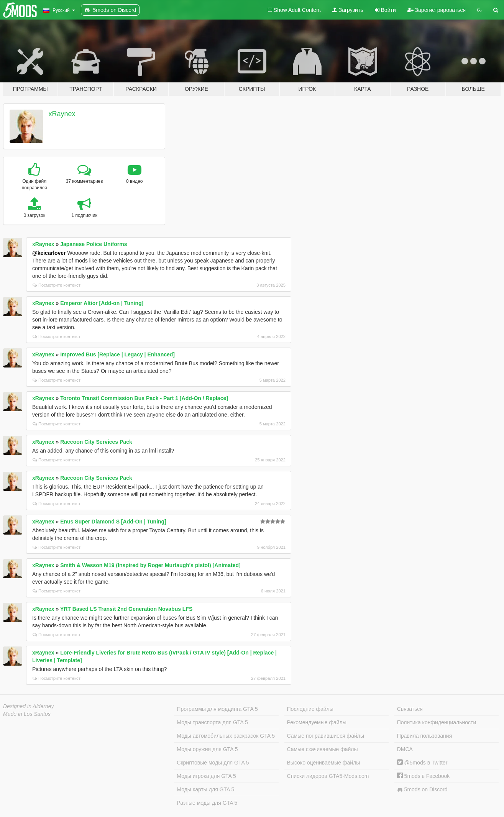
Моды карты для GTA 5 (205, 789)
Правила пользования (425, 736)
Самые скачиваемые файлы (323, 749)
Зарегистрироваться (437, 10)
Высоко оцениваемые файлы (324, 763)
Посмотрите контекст (57, 285)
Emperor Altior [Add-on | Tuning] (102, 303)
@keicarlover (49, 253)
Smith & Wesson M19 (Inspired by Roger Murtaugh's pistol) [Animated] (150, 565)
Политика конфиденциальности (437, 722)
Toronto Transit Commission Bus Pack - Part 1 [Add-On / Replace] (144, 398)
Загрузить (348, 10)
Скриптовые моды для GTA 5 (213, 763)
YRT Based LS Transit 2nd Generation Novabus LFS (126, 609)
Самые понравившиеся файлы (326, 736)
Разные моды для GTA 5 (207, 803)
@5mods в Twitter (422, 763)
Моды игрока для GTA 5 (206, 776)
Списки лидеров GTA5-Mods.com (328, 776)
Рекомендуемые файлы (317, 722)
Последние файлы (310, 709)
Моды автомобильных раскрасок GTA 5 (226, 736)
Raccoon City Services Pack (96, 442)
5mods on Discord (422, 790)
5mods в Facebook (424, 776)
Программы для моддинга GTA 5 (217, 709)
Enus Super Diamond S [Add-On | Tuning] (113, 522)
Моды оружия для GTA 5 (207, 749)
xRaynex (62, 114)
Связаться (410, 709)
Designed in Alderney (29, 706)
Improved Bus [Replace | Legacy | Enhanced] (117, 354)
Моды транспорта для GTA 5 (212, 722)
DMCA (405, 749)
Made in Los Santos (27, 714)
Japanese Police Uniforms (94, 244)
